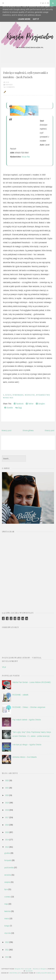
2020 (7, 795)
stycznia (8, 933)
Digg (19, 408)
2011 (7, 950)
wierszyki (30, 395)
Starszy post (50, 430)
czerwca (7, 897)
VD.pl (4, 667)
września (8, 875)
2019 (7, 803)
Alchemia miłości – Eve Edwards (25, 757)
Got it (36, 19)
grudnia (7, 853)
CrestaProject (15, 973)
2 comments (10, 87)
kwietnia (7, 911)
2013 (7, 847)
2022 (7, 780)
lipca (6, 889)
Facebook (19, 404)
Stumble (9, 408)
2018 (7, 810)
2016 (7, 825)
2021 (7, 788)
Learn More (24, 19)
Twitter (30, 404)
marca (7, 918)
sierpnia (7, 882)
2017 (7, 817)
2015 (7, 832)
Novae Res (25, 157)
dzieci (8, 395)
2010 (7, 957)
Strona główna (28, 430)
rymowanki (18, 395)
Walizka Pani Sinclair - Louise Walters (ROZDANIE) (32, 682)
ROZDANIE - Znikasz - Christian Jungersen (29, 707)
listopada (8, 860)
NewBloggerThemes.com (45, 973)
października (9, 867)
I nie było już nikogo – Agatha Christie (27, 745)
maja (6, 904)
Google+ (40, 404)
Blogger (29, 971)
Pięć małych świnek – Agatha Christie (27, 720)
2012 (7, 942)
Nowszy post (7, 430)
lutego (7, 926)
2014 (7, 840)
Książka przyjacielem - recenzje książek (31, 969)
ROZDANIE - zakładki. (21, 695)
